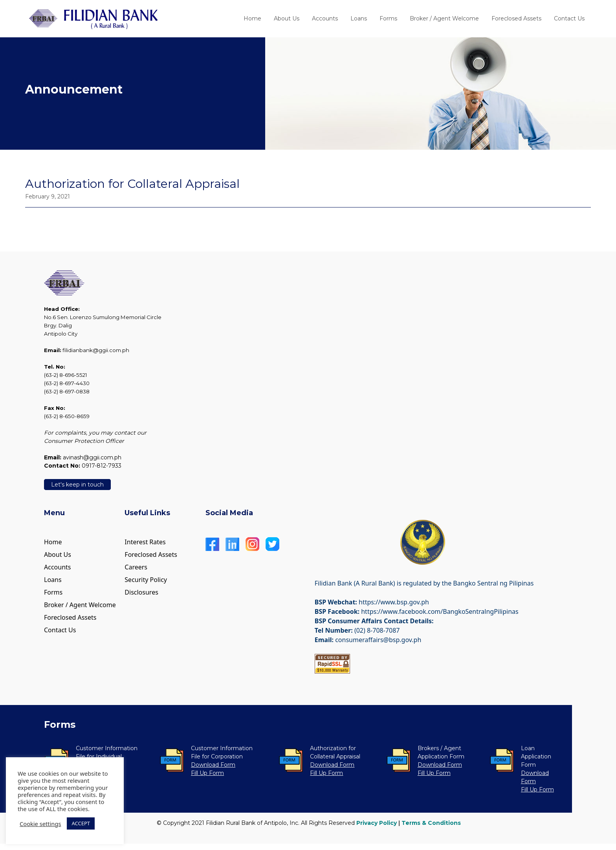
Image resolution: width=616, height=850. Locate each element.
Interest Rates (145, 542)
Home (252, 18)
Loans (359, 18)
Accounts (325, 18)
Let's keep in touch (77, 485)
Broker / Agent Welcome (444, 18)
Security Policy (146, 580)
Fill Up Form (207, 773)
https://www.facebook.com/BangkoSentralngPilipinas (440, 611)
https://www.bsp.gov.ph (394, 602)
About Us (287, 18)
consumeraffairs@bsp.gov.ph (378, 640)
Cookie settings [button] (40, 824)
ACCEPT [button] (81, 823)
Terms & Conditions (431, 823)
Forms (388, 18)
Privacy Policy (377, 823)
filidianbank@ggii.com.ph (96, 350)
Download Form (213, 765)
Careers (136, 567)
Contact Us (569, 18)
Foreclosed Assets (516, 18)
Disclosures (141, 592)
